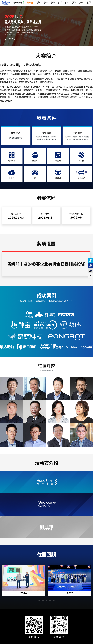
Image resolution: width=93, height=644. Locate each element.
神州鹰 (29, 314)
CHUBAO (20, 324)
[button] (37, 600)
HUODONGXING (7, 347)
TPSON (57, 347)
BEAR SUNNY (44, 347)
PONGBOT (67, 336)
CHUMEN (27, 347)
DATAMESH (72, 347)
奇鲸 (23, 336)
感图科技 (70, 324)
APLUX (46, 314)
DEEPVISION (46, 324)
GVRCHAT (67, 314)
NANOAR (86, 347)
